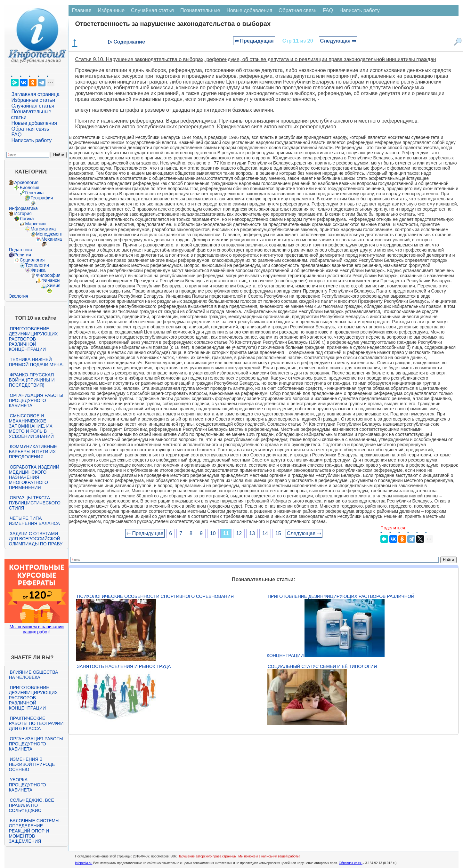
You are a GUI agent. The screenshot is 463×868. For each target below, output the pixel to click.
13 (252, 533)
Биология (29, 188)
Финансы (51, 280)
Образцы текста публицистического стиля (34, 503)
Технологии (37, 265)
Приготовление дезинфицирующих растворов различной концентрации (33, 339)
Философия (48, 275)
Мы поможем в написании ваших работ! (37, 629)
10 (213, 533)
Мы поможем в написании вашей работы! (269, 856)
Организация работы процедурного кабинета (36, 400)
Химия (53, 285)
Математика (43, 229)
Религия (23, 255)
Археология (26, 182)
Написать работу (31, 140)
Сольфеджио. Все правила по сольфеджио (31, 805)
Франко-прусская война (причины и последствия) (32, 380)
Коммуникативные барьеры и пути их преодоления (33, 452)
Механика (52, 239)
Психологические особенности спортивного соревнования (155, 596)
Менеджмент (49, 234)
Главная (81, 10)
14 (265, 533)
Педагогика (20, 250)
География (42, 198)
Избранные (111, 10)
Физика (38, 270)
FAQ (16, 135)
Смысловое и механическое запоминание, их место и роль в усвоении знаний (31, 426)
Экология (18, 296)
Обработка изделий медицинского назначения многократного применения (34, 477)
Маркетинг (36, 224)
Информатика (23, 208)
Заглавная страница (35, 94)
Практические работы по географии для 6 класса (36, 723)
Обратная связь (30, 129)
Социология (32, 260)
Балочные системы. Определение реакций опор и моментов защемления (35, 831)
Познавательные (200, 10)
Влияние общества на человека (33, 675)
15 (278, 533)
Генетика (34, 193)
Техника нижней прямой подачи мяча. (36, 362)
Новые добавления (34, 123)
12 (239, 533)
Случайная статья (33, 106)
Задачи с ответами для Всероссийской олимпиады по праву (36, 539)
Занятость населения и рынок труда (124, 666)
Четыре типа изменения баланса (34, 521)
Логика (27, 219)
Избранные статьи (33, 100)
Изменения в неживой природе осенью (32, 764)
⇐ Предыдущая (254, 41)
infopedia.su (84, 863)
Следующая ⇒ (338, 41)
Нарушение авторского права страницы (207, 856)
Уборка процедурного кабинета (27, 785)
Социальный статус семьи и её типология (322, 666)
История (23, 213)
